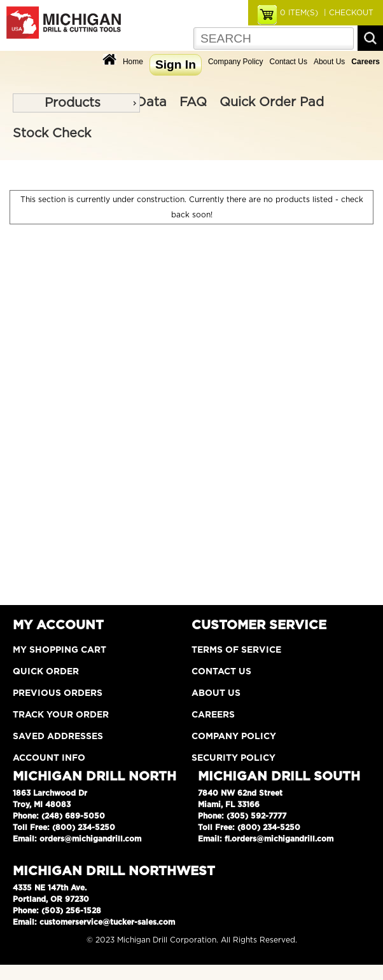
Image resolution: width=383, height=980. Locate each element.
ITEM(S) (299, 13)
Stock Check (52, 133)
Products (73, 103)
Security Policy (233, 758)
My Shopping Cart (59, 650)
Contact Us (289, 62)
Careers (213, 715)
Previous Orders (58, 693)
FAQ (193, 102)
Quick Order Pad (272, 102)
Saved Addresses (58, 737)
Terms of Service (236, 650)
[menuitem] (76, 103)
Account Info (49, 758)
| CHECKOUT (347, 13)
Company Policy (236, 62)
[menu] (76, 103)
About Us (329, 62)
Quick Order (46, 672)
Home (133, 62)
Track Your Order (61, 715)
